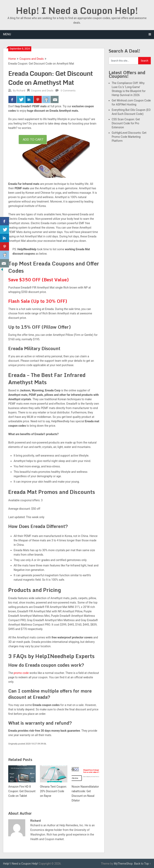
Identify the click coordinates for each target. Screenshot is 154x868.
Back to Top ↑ (143, 864)
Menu (7, 34)
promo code (21, 673)
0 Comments (68, 91)
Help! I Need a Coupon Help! (77, 10)
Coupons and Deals (32, 59)
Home (12, 59)
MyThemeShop (123, 864)
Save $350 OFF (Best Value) (38, 280)
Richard (21, 91)
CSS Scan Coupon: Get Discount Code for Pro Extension (126, 123)
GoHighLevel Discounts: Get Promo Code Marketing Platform (129, 137)
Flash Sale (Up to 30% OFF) (38, 301)
